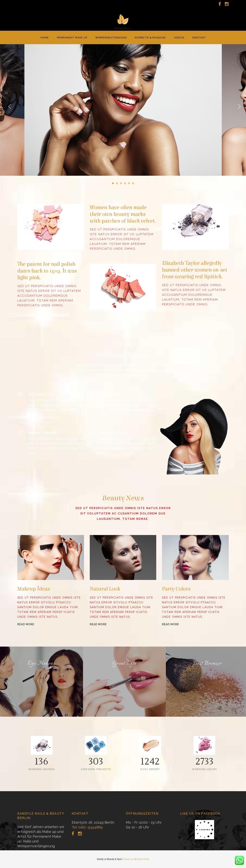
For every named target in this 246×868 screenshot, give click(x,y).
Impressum (129, 859)
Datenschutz (143, 859)
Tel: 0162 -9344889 (87, 827)
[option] (123, 110)
